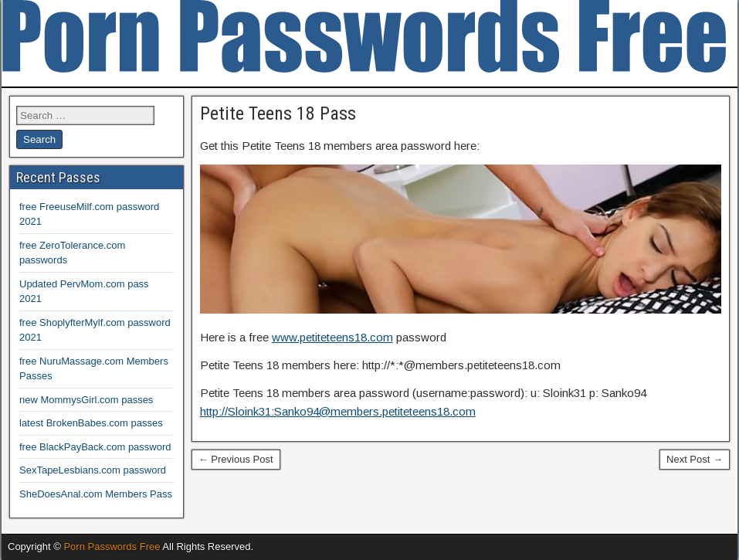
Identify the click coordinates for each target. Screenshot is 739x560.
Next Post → (695, 459)
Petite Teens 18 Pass (278, 114)
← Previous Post (236, 459)
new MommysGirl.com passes (86, 400)
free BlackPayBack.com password (95, 447)
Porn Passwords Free (112, 546)
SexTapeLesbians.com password (93, 470)
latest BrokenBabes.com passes (91, 423)
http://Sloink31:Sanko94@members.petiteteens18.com (338, 411)
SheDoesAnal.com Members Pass (96, 494)
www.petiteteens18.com (332, 337)
